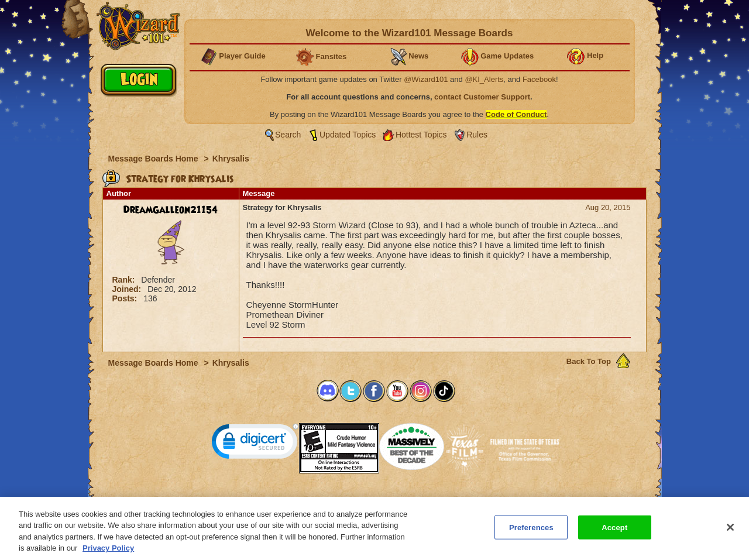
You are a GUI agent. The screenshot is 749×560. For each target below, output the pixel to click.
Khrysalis (231, 159)
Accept (614, 533)
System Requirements (299, 500)
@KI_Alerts (484, 79)
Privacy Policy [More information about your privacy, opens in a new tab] (108, 554)
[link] (255, 444)
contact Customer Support (482, 97)
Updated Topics (348, 135)
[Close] (730, 532)
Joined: (128, 289)
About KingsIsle (436, 500)
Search (288, 135)
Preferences (488, 500)
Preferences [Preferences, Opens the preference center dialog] (531, 533)
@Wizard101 (426, 79)
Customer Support (372, 500)
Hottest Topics (421, 135)
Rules (477, 135)
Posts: (126, 298)
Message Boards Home (154, 159)
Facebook (539, 79)
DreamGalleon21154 (171, 210)
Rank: (125, 280)
